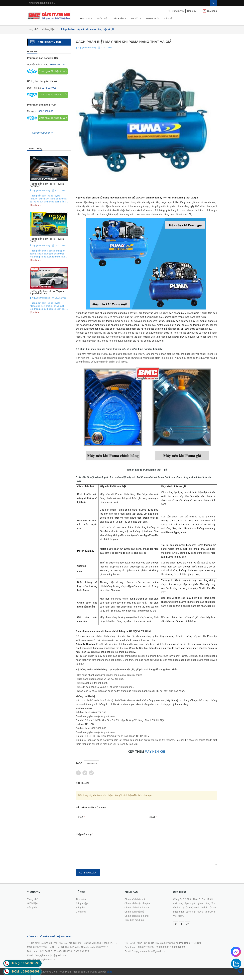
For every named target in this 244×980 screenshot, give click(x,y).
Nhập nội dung (85, 834)
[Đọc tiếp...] (36, 205)
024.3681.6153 (48, 951)
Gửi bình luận (88, 873)
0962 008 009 (46, 111)
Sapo (109, 972)
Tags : (80, 763)
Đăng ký (192, 11)
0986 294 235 (58, 64)
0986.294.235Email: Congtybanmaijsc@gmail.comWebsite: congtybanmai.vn (58, 955)
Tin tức (136, 18)
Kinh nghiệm (153, 18)
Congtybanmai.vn (43, 133)
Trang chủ (85, 18)
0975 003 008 (49, 88)
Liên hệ (168, 18)
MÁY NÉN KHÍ (155, 752)
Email (153, 817)
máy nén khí (92, 763)
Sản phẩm (120, 18)
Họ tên (80, 817)
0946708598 (65, 951)
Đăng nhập (178, 11)
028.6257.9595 (146, 947)
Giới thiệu (103, 18)
